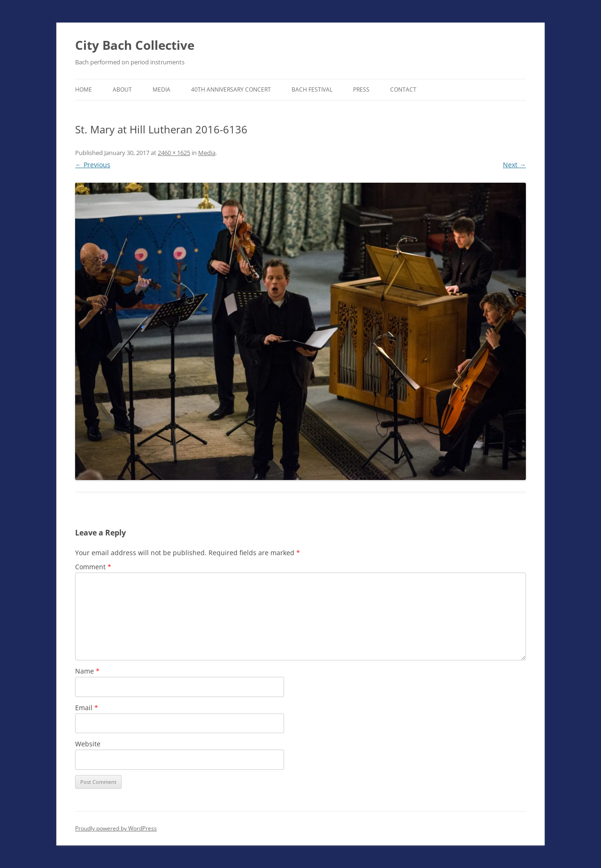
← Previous (93, 165)
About (122, 89)
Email (87, 708)
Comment (93, 567)
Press (361, 89)
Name (87, 671)
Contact (403, 89)
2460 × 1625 (174, 153)
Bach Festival (312, 89)
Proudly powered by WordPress (116, 828)
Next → (514, 165)
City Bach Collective (135, 45)
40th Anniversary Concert (231, 89)
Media (162, 89)
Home (84, 89)
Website (88, 744)
